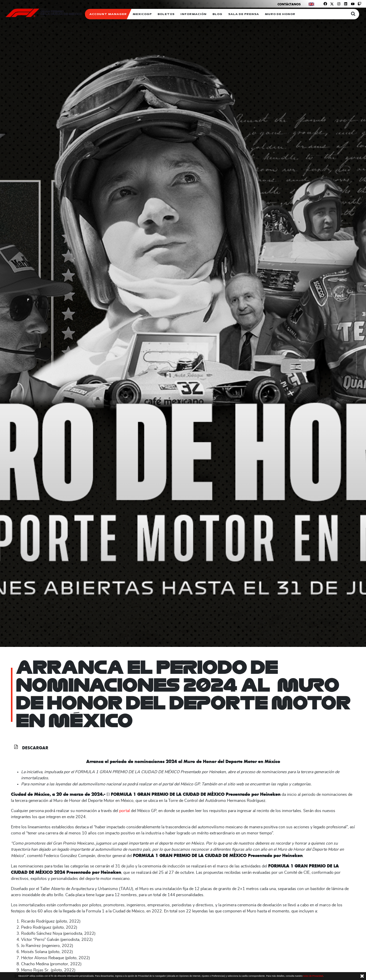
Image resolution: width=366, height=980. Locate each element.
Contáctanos (289, 4)
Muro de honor (280, 14)
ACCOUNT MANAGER (108, 14)
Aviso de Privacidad (313, 976)
